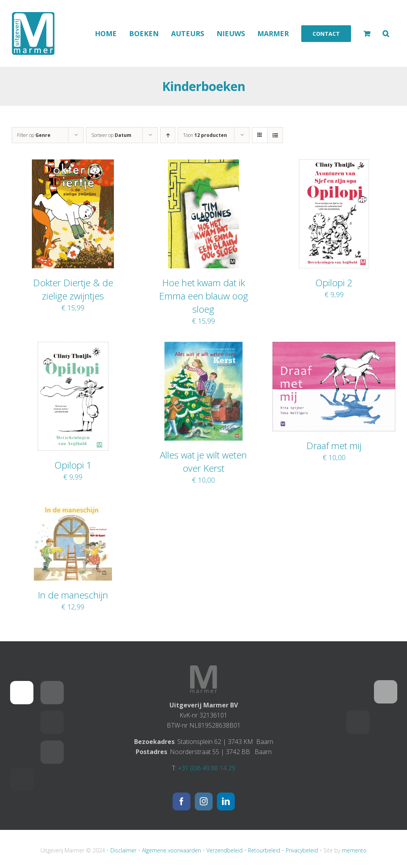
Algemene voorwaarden (171, 850)
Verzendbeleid (224, 850)
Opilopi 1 (73, 465)
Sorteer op (111, 135)
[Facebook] (182, 801)
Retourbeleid (264, 850)
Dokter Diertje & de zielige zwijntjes (73, 289)
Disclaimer (123, 850)
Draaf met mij (334, 445)
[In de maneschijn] (73, 506)
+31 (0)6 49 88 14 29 (207, 768)
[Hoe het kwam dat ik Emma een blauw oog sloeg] (203, 164)
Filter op (34, 135)
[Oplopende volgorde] (168, 135)
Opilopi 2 (334, 283)
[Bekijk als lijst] (275, 135)
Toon (205, 135)
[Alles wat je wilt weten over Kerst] (203, 347)
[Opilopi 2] (334, 164)
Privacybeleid (302, 850)
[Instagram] (204, 801)
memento (354, 850)
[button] (386, 33)
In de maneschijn (73, 595)
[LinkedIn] (226, 801)
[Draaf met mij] (334, 347)
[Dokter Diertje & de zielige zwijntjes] (73, 164)
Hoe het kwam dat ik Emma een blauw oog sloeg (203, 296)
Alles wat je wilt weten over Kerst (203, 461)
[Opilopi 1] (73, 347)
